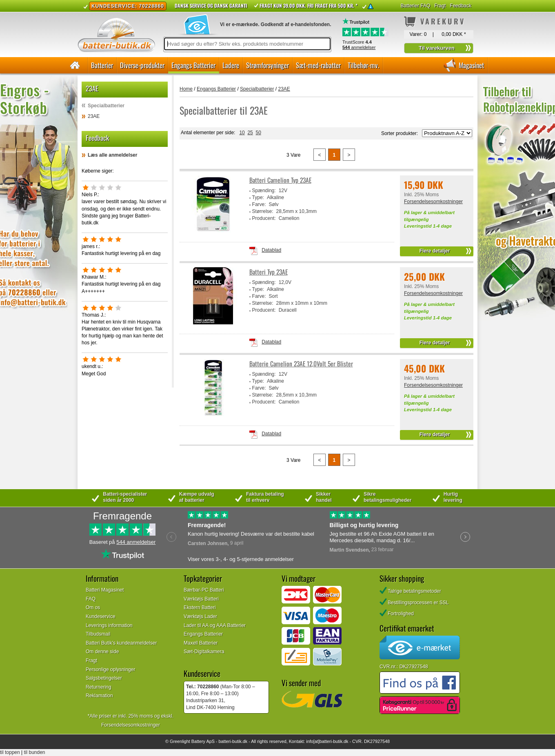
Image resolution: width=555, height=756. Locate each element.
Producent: (264, 218)
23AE (94, 116)
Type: (258, 197)
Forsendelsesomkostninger (433, 202)
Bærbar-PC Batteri (204, 590)
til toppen (10, 752)
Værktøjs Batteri (201, 599)
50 (258, 133)
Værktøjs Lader (200, 616)
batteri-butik (230, 741)
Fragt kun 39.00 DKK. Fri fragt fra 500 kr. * (309, 6)
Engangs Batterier (193, 65)
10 (242, 133)
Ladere (231, 65)
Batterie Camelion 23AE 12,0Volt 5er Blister (301, 364)
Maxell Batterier (201, 643)
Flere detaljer (435, 251)
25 (250, 133)
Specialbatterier (106, 106)
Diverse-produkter (142, 65)
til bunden (35, 752)
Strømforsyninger (268, 65)
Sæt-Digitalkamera (204, 652)
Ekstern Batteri (200, 607)
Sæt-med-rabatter (318, 65)
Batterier (102, 65)
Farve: (259, 204)
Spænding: (264, 191)
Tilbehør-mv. (363, 65)
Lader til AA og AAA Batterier (215, 625)
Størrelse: (263, 211)
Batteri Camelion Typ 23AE (280, 180)
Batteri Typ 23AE (269, 272)
